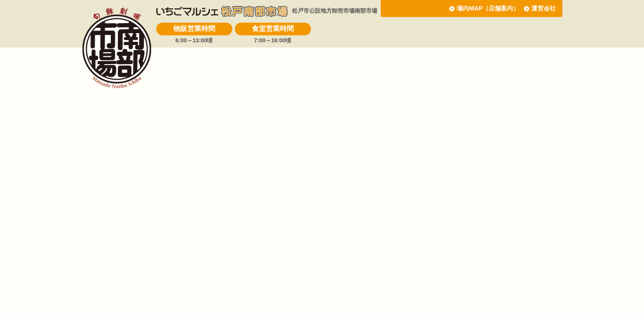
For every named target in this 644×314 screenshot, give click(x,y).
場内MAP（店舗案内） (488, 8)
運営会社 (544, 8)
